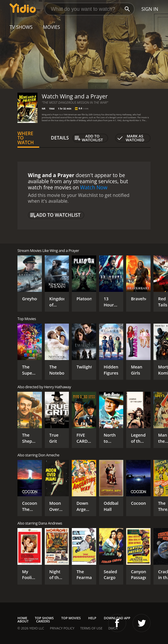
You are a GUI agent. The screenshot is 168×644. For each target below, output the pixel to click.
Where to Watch (26, 138)
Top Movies (71, 618)
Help (92, 618)
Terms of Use (91, 628)
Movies (52, 27)
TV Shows (21, 27)
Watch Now (94, 187)
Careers (43, 621)
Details (60, 138)
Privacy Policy (62, 628)
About (23, 621)
